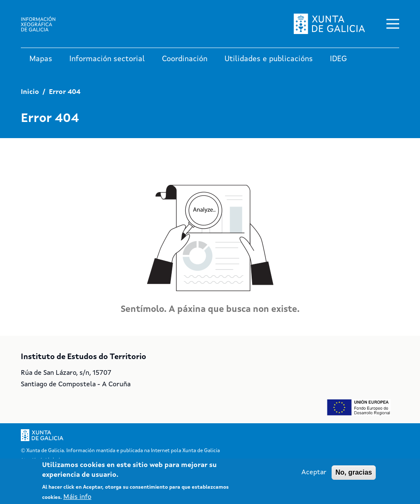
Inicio (30, 92)
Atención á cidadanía (41, 460)
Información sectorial (107, 59)
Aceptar (314, 476)
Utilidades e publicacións (269, 59)
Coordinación (185, 59)
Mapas (41, 59)
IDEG (338, 59)
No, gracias (354, 475)
